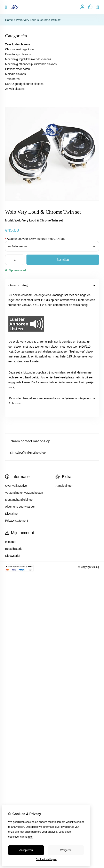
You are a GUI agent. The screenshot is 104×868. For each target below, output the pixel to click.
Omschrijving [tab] (52, 285)
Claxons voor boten (18, 69)
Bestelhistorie (14, 423)
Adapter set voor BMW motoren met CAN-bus (35, 239)
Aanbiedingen (64, 360)
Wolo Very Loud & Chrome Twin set (39, 20)
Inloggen (11, 416)
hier (31, 837)
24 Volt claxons (15, 89)
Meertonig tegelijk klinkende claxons (28, 59)
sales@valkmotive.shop (30, 327)
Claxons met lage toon (19, 49)
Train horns (12, 79)
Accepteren (26, 850)
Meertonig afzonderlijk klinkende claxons (31, 64)
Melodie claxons (15, 74)
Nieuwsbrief (13, 430)
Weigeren (66, 850)
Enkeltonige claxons (18, 54)
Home (9, 20)
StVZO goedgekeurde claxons (24, 84)
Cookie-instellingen (46, 859)
